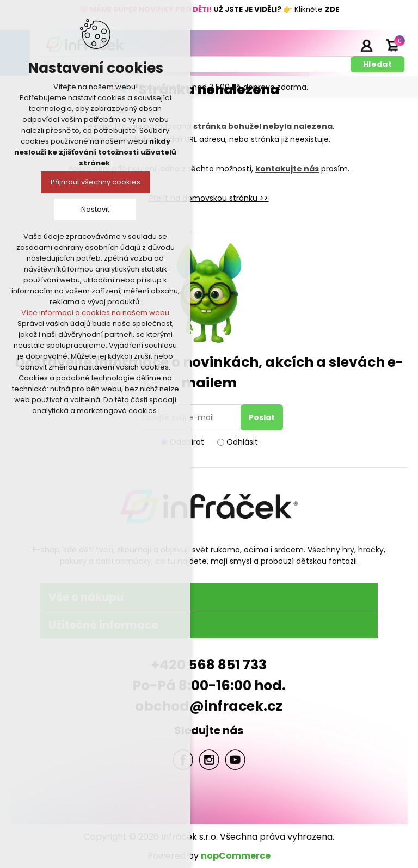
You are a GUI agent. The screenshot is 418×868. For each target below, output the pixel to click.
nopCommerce (236, 856)
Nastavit (95, 209)
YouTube (235, 760)
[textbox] (195, 64)
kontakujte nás (287, 169)
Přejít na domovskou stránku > (207, 198)
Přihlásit (366, 45)
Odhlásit (242, 442)
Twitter (209, 760)
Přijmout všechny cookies (96, 182)
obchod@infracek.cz (209, 706)
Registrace (339, 45)
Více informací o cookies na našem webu (95, 313)
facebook (183, 760)
